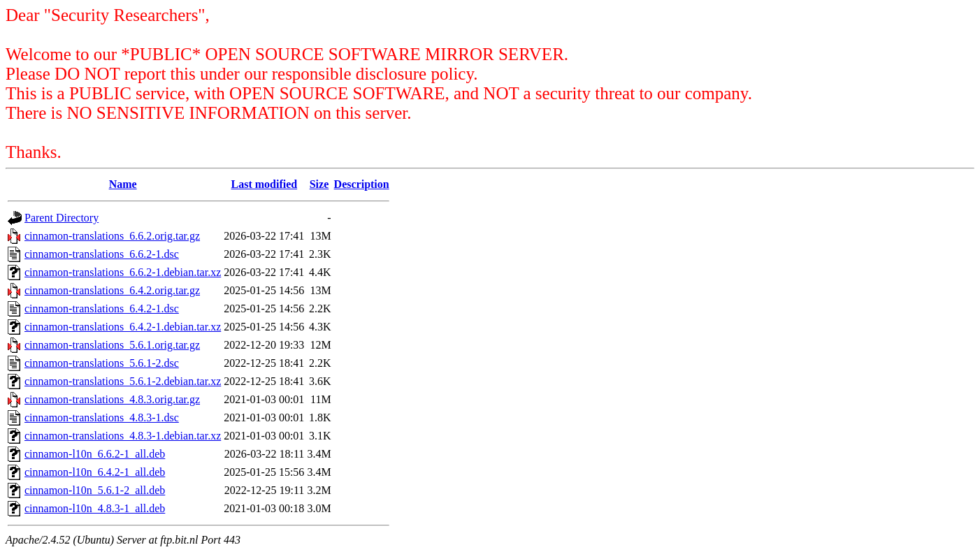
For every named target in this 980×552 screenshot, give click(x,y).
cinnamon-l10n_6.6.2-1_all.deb (95, 454)
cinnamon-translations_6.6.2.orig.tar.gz (112, 236)
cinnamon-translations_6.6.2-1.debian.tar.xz (123, 272)
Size (319, 184)
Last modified (264, 184)
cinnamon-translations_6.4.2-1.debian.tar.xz (123, 327)
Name (123, 184)
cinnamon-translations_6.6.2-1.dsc (102, 254)
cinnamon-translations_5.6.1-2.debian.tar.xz (123, 381)
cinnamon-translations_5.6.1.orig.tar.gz (112, 345)
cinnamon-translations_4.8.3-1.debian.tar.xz (123, 436)
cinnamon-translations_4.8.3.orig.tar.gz (112, 399)
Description (362, 184)
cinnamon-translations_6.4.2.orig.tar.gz (112, 290)
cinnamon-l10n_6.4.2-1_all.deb (95, 472)
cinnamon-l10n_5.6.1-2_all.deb (95, 490)
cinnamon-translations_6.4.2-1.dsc (102, 308)
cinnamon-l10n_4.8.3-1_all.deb (95, 508)
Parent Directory (62, 218)
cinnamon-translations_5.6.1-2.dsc (102, 363)
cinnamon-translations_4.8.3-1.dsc (102, 417)
